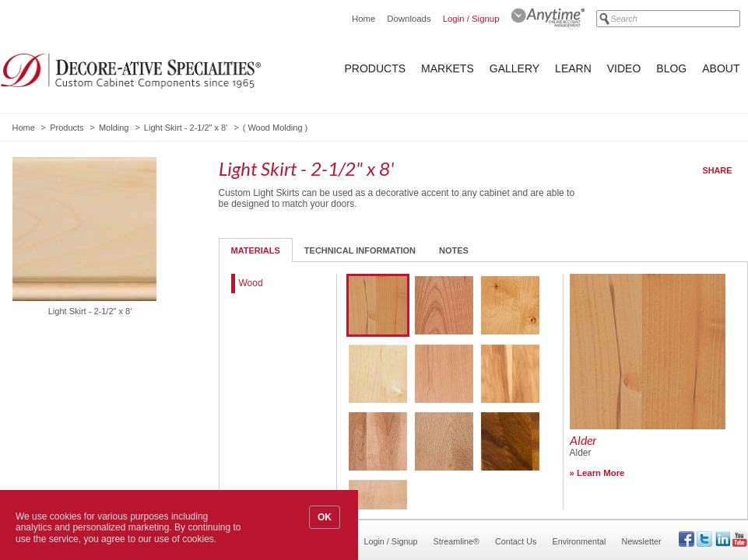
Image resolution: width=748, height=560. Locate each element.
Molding (114, 128)
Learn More (601, 473)
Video (624, 68)
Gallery (514, 68)
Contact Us (516, 541)
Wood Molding (275, 128)
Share (718, 170)
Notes (454, 250)
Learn (573, 68)
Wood (251, 283)
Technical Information (360, 250)
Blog (671, 68)
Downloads (409, 19)
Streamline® (457, 541)
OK (325, 517)
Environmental (579, 541)
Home (363, 19)
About (721, 68)
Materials (256, 250)
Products (376, 68)
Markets (448, 68)
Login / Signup (471, 19)
